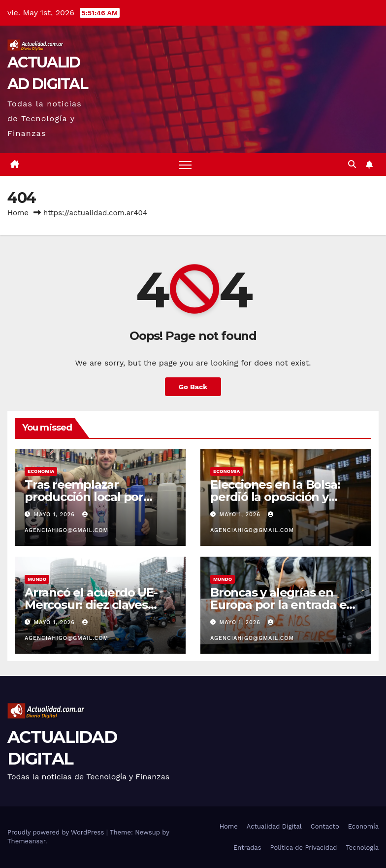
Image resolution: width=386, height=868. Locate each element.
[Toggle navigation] (185, 165)
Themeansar (26, 841)
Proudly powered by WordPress (57, 832)
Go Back (193, 387)
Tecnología (362, 848)
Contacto (325, 826)
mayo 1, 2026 (56, 515)
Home (18, 213)
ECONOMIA (41, 471)
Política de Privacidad (304, 848)
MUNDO (37, 579)
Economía (363, 826)
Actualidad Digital (274, 826)
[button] (352, 164)
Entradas (247, 848)
